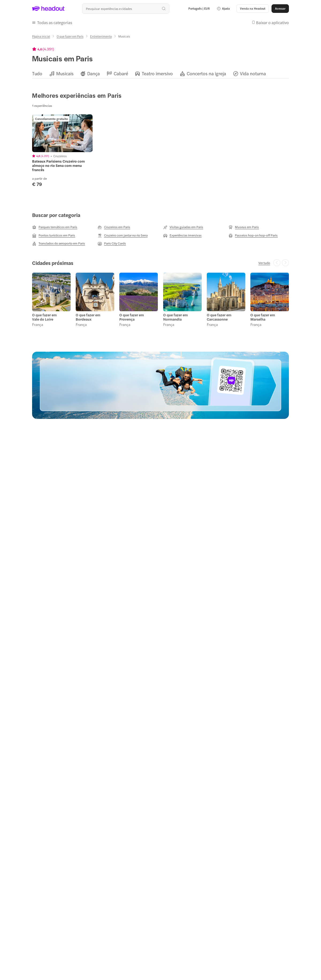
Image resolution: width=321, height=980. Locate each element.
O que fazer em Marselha (263, 317)
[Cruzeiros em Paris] (114, 227)
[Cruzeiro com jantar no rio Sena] (123, 235)
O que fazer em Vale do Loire (44, 317)
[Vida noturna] (253, 74)
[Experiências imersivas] (182, 235)
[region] (160, 73)
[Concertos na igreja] (206, 74)
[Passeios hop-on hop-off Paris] (253, 235)
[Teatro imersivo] (157, 74)
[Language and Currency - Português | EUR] (199, 9)
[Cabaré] (121, 74)
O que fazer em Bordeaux (88, 317)
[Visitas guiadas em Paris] (183, 227)
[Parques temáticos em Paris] (55, 227)
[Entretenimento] (101, 36)
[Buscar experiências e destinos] (126, 9)
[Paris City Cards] (112, 243)
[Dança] (93, 74)
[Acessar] (280, 9)
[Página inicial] (41, 36)
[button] (223, 9)
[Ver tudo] (264, 263)
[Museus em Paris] (244, 227)
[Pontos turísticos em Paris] (54, 235)
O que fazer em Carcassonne (219, 317)
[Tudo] (37, 74)
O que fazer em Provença (132, 317)
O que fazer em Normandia (175, 317)
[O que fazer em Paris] (70, 36)
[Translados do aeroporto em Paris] (59, 243)
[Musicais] (65, 74)
